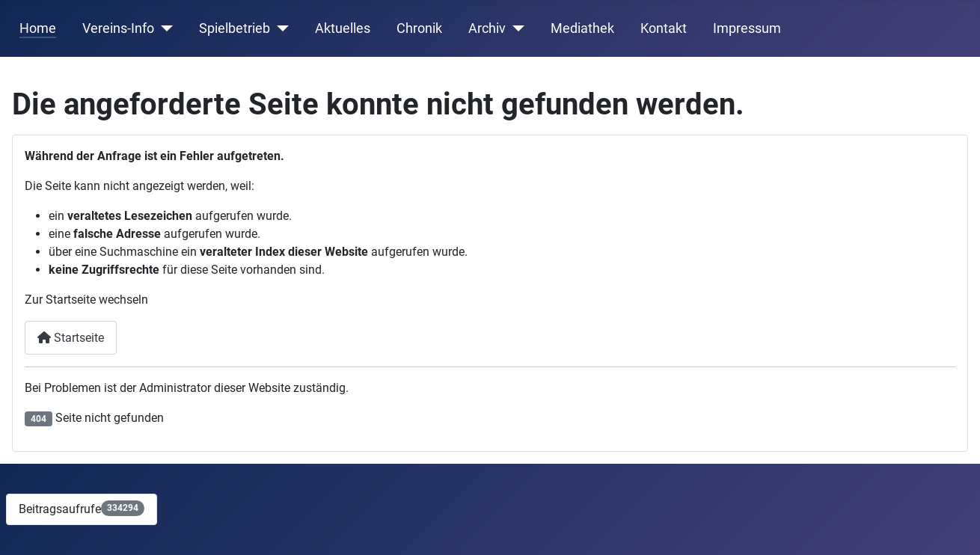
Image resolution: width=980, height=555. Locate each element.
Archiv (487, 28)
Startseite (71, 338)
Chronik (419, 28)
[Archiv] (515, 28)
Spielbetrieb (235, 28)
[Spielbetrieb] (279, 28)
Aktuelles (343, 28)
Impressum (747, 28)
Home (38, 28)
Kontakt (664, 28)
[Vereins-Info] (163, 28)
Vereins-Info (118, 28)
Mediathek (582, 28)
